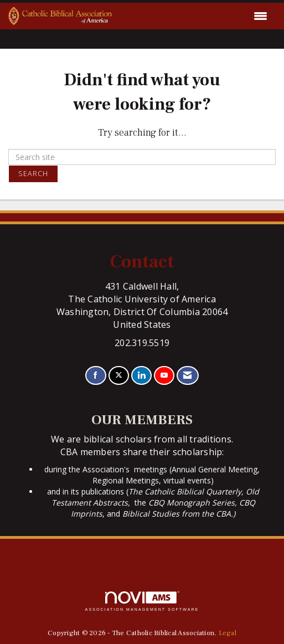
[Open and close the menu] (193, 16)
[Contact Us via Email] (187, 376)
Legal (228, 633)
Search (33, 174)
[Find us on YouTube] (164, 376)
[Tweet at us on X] (119, 376)
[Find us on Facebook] (95, 376)
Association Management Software (142, 602)
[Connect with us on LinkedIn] (141, 376)
